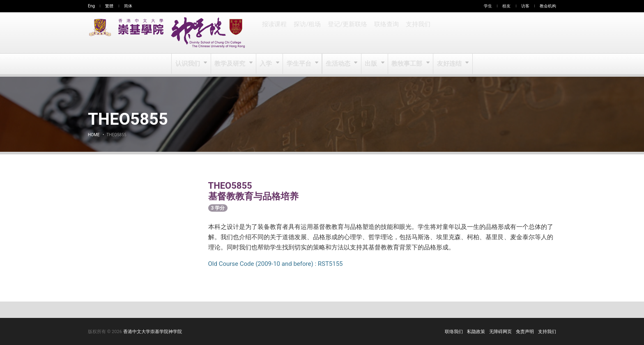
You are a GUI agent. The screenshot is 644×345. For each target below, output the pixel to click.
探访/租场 (307, 33)
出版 (371, 64)
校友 (506, 6)
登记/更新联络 (346, 33)
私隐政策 (476, 332)
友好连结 (449, 64)
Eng (91, 6)
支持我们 (416, 33)
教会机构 (548, 6)
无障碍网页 (500, 332)
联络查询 (384, 33)
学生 (488, 6)
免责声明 (525, 332)
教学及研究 (231, 64)
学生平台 (300, 64)
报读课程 (274, 33)
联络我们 (454, 332)
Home (94, 135)
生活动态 (338, 64)
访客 (525, 6)
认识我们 (189, 64)
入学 (267, 64)
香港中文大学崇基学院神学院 (153, 332)
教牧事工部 (407, 64)
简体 (128, 6)
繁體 (109, 6)
